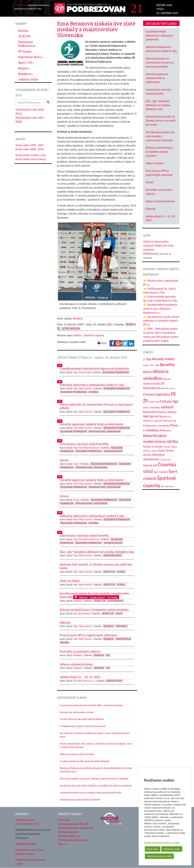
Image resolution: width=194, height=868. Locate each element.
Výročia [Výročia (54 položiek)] (147, 455)
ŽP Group (25, 51)
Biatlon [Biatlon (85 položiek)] (148, 372)
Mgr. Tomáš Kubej (82, 372)
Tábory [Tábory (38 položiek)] (174, 447)
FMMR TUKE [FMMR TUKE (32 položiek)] (154, 402)
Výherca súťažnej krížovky (160, 201)
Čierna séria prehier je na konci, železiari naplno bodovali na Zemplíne (94, 779)
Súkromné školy (31, 57)
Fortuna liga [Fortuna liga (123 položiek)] (169, 401)
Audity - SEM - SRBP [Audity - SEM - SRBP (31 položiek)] (151, 365)
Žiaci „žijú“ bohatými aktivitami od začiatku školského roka (158, 105)
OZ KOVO (24, 36)
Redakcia (25, 74)
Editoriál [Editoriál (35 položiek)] (164, 388)
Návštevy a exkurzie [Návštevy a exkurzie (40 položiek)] (152, 421)
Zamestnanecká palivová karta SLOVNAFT (80, 800)
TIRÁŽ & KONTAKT (26, 844)
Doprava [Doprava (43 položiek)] (167, 379)
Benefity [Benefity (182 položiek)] (167, 365)
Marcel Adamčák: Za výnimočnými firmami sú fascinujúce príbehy (160, 63)
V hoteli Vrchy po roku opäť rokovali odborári (82, 719)
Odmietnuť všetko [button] (172, 849)
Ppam (76, 464)
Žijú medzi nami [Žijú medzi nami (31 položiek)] (167, 486)
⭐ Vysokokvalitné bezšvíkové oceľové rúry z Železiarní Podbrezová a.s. (160, 309)
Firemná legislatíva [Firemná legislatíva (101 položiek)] (157, 394)
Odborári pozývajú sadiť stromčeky (77, 754)
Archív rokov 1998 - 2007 (30, 145)
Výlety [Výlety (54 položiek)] (162, 451)
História (93, 392)
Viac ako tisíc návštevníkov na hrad (77, 712)
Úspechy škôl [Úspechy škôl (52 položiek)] (150, 465)
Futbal (121, 572)
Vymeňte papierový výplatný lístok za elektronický (157, 78)
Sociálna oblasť (113, 451)
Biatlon (23, 31)
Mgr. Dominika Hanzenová (86, 448)
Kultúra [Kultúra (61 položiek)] (163, 412)
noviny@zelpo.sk (25, 820)
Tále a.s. (62, 844)
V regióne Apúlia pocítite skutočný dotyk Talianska (84, 761)
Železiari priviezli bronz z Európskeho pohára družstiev (160, 152)
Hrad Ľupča (64, 820)
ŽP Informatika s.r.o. (69, 836)
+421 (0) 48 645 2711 (28, 824)
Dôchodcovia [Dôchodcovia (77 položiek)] (152, 388)
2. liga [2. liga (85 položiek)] (147, 359)
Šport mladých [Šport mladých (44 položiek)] (161, 472)
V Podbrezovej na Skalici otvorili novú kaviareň (83, 726)
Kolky (119, 614)
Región (24, 68)
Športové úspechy (94, 335)
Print (102, 343)
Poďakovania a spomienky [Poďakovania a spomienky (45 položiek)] (156, 426)
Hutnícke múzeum (68, 832)
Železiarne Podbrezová (27, 44)
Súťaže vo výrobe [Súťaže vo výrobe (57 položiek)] (153, 447)
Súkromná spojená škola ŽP (73, 824)
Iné (108, 655)
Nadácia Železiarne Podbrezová (76, 828)
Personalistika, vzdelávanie (105, 431)
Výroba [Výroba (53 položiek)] (170, 451)
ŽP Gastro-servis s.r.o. (84, 681)
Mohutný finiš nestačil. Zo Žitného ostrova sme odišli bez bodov (161, 121)
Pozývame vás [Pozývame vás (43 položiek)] (169, 421)
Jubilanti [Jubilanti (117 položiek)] (167, 407)
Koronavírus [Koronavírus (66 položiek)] (150, 412)
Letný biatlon (71, 328)
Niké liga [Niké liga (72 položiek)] (148, 416)
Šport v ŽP (26, 63)
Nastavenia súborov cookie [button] (159, 856)
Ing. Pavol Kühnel (82, 614)
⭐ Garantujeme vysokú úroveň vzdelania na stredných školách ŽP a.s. (161, 321)
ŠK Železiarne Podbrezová (72, 840)
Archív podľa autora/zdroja (31, 159)
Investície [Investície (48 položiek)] (155, 408)
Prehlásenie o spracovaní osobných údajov (30, 852)
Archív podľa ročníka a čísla (31, 155)
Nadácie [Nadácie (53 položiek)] (172, 412)
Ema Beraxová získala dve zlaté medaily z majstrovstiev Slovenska (160, 136)
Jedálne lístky (28, 79)
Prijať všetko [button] (153, 849)
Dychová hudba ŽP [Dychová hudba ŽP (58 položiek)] (154, 383)
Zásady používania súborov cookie (162, 842)
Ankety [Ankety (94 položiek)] (170, 359)
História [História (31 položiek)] (146, 408)
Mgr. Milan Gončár (83, 388)
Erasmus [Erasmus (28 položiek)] (172, 388)
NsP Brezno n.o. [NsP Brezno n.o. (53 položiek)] (163, 416)
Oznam (150, 182)
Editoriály (122, 626)
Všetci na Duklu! (155, 163)
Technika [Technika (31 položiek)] (167, 447)
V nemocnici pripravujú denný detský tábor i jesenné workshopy (91, 705)
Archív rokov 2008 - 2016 (30, 149)
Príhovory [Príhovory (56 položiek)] (165, 430)
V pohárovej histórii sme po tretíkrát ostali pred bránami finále (91, 793)
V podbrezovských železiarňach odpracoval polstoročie (159, 36)
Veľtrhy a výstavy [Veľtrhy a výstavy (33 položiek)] (150, 451)
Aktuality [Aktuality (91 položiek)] (158, 359)
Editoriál (150, 209)
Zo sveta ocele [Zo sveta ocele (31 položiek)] (165, 460)
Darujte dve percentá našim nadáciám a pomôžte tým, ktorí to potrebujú (96, 786)
